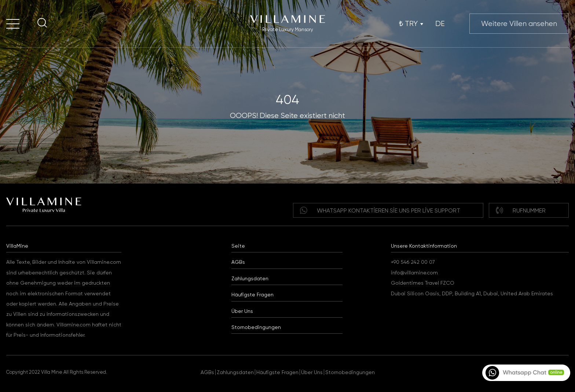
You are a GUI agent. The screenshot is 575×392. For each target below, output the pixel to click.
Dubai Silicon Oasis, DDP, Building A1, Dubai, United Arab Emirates (472, 293)
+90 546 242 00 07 (413, 262)
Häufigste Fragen (252, 295)
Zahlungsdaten (250, 278)
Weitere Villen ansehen (519, 24)
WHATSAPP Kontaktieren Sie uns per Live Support (380, 210)
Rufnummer (521, 210)
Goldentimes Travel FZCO (423, 283)
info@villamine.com (414, 273)
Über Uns (242, 311)
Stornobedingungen (256, 327)
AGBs (238, 262)
